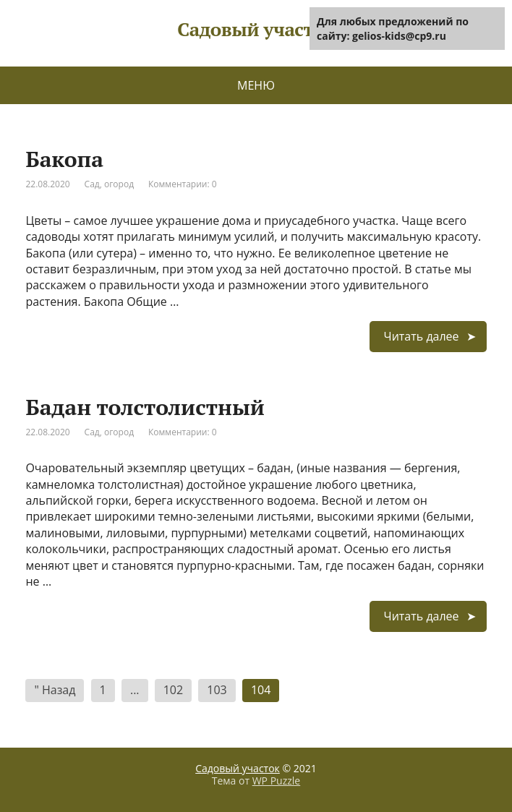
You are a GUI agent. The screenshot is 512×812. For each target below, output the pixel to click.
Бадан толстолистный (145, 407)
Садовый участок (238, 768)
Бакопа (64, 159)
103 (217, 690)
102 (173, 690)
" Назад (55, 690)
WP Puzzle (277, 781)
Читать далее (422, 336)
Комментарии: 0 (183, 184)
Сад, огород (109, 184)
